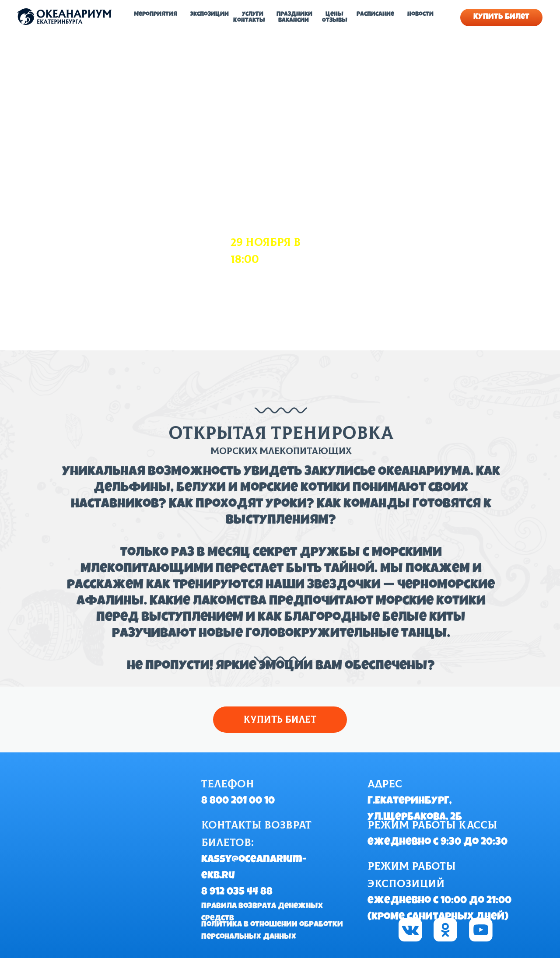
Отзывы (335, 21)
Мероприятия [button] (156, 14)
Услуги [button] (253, 14)
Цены (334, 14)
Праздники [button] (294, 14)
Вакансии (294, 21)
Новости (420, 14)
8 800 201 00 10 (238, 801)
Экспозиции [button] (210, 14)
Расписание (375, 14)
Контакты (249, 21)
